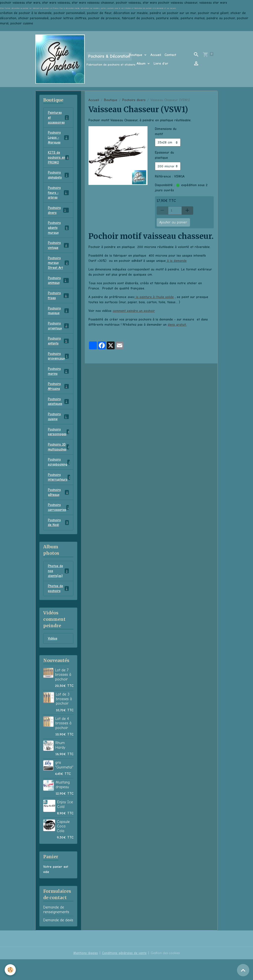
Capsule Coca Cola (63, 847)
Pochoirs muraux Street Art (59, 270)
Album (142, 63)
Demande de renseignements (56, 930)
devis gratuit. (177, 325)
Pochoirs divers (134, 100)
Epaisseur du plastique (164, 155)
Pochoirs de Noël (58, 541)
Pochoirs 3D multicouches (59, 462)
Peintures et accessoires (59, 118)
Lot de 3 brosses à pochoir (64, 720)
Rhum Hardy (60, 766)
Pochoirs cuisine (58, 430)
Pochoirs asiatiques (58, 415)
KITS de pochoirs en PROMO (58, 160)
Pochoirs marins (58, 383)
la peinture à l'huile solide (155, 297)
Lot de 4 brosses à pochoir (63, 744)
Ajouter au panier (173, 222)
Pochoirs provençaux (59, 367)
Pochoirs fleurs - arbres (59, 197)
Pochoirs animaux (59, 288)
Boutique (136, 55)
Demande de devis (58, 941)
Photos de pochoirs (58, 608)
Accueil (156, 55)
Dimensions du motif (166, 131)
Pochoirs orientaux (58, 336)
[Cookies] (11, 970)
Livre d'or (161, 63)
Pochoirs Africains (58, 399)
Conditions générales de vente (124, 974)
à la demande (177, 261)
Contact (170, 55)
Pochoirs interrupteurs (60, 494)
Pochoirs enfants (58, 352)
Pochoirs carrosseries (59, 525)
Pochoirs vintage (58, 252)
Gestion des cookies (166, 974)
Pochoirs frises (58, 304)
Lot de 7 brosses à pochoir (63, 695)
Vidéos (53, 659)
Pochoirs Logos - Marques (59, 139)
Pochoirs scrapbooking (59, 478)
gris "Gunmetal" (64, 785)
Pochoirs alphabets (58, 178)
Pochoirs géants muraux (58, 233)
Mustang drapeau (63, 805)
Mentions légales (84, 974)
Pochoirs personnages (60, 446)
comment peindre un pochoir (135, 311)
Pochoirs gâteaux (58, 509)
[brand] (75, 59)
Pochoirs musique (58, 320)
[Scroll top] (243, 970)
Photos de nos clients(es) (59, 590)
